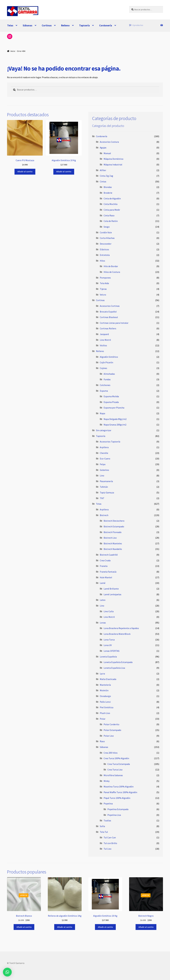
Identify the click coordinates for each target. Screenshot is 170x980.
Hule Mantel (106, 577)
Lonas (103, 623)
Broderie (108, 193)
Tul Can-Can (110, 837)
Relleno (65, 25)
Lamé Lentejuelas (112, 594)
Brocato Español (108, 312)
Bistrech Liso (110, 538)
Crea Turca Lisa (115, 770)
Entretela (105, 255)
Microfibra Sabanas (113, 775)
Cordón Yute (106, 232)
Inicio (13, 51)
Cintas (103, 181)
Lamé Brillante (111, 589)
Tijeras (103, 289)
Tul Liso (107, 849)
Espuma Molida (111, 396)
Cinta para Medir (112, 210)
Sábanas (27, 25)
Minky (107, 781)
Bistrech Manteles (113, 543)
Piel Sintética (107, 707)
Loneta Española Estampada (118, 662)
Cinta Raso (109, 215)
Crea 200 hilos (111, 753)
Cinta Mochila (110, 204)
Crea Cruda (105, 560)
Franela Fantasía (108, 572)
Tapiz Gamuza (107, 492)
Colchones (105, 385)
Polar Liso (109, 736)
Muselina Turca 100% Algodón (119, 787)
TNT (102, 498)
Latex (103, 600)
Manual (107, 153)
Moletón (104, 690)
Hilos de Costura (112, 272)
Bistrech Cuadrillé (109, 555)
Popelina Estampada (118, 809)
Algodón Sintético (109, 357)
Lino (102, 476)
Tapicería (84, 25)
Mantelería (105, 685)
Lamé (103, 583)
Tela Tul (104, 832)
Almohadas (109, 374)
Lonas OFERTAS (112, 651)
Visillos (103, 345)
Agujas (103, 148)
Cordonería (106, 25)
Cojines (103, 368)
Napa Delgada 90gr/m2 (115, 419)
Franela (104, 566)
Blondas (108, 187)
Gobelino (104, 470)
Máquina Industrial (113, 165)
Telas (10, 25)
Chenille (104, 453)
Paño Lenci (105, 702)
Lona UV (108, 645)
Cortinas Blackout (109, 317)
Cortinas (47, 25)
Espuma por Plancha (114, 408)
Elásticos (104, 249)
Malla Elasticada (108, 679)
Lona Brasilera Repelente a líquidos (121, 628)
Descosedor (106, 244)
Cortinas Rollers (108, 328)
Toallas (107, 820)
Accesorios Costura (109, 142)
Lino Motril (105, 340)
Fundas (107, 379)
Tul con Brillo (110, 843)
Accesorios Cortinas (110, 306)
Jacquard (104, 334)
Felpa (103, 464)
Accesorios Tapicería (110, 442)
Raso (102, 741)
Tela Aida (104, 283)
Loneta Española (108, 657)
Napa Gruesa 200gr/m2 (115, 425)
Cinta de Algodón (112, 198)
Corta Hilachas (107, 238)
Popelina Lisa (114, 815)
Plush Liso (105, 713)
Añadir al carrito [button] (25, 172)
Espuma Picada (111, 402)
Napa (102, 413)
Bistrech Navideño (113, 549)
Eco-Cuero (105, 459)
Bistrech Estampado (114, 526)
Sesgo (107, 227)
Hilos (102, 261)
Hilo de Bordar (111, 266)
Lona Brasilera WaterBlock (117, 634)
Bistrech (104, 515)
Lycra (102, 674)
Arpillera (104, 447)
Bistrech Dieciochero (114, 521)
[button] (7, 972)
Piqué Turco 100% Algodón (117, 798)
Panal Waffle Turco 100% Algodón (120, 792)
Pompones (105, 278)
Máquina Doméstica (113, 159)
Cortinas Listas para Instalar (114, 323)
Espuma (104, 391)
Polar (103, 719)
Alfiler (103, 170)
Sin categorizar (104, 430)
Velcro (103, 295)
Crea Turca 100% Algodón (116, 758)
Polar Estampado (112, 730)
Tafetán (104, 487)
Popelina (108, 803)
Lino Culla (109, 611)
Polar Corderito (111, 724)
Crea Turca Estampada (119, 764)
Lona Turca (109, 640)
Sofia (102, 826)
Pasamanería (106, 481)
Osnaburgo (105, 696)
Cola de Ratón (111, 221)
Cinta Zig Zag (106, 176)
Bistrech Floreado (113, 532)
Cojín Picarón (106, 362)
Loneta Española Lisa (114, 668)
